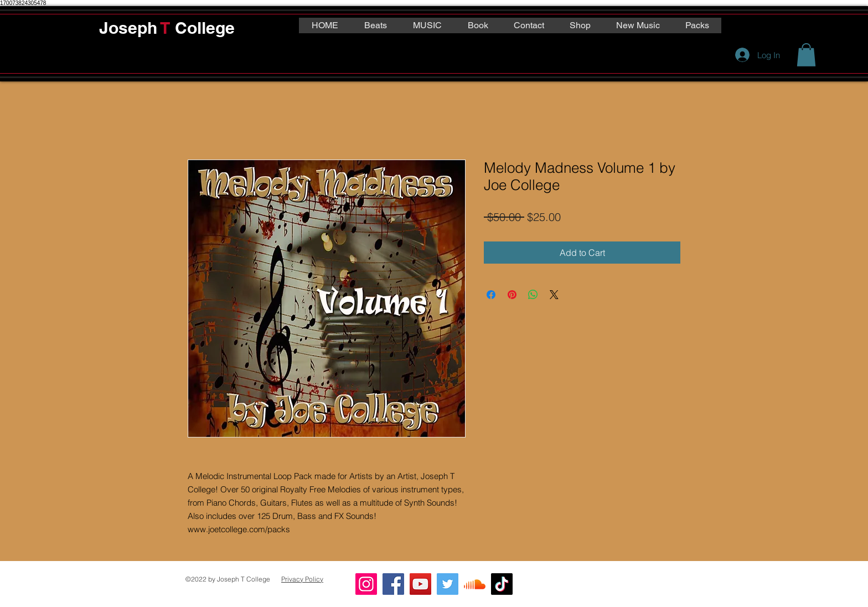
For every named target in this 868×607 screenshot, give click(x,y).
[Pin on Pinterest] (512, 295)
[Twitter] (448, 584)
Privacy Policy (302, 579)
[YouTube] (420, 584)
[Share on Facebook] (491, 295)
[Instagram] (366, 584)
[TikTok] (502, 584)
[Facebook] (393, 584)
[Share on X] (554, 295)
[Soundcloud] (475, 584)
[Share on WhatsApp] (533, 295)
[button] (806, 55)
